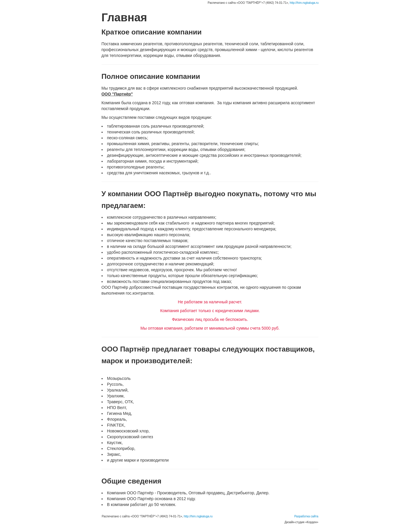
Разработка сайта (306, 516)
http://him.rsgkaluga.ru (304, 3)
